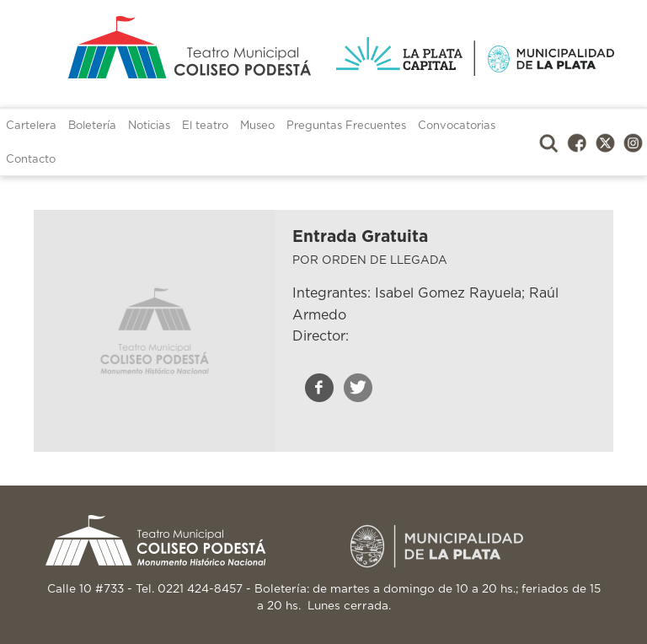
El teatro (205, 126)
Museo (257, 126)
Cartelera (31, 126)
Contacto (31, 160)
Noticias (149, 126)
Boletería (92, 126)
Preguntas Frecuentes (346, 126)
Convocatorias (457, 126)
